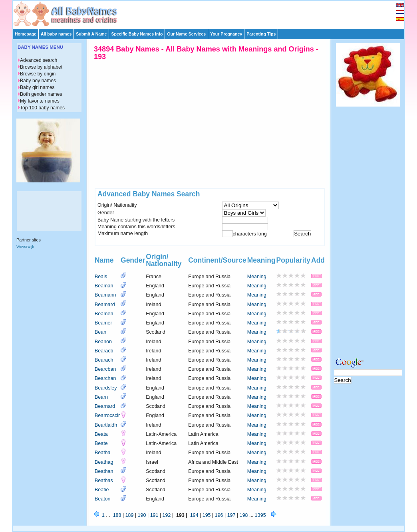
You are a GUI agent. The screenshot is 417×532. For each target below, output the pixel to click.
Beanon (103, 342)
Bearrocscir (107, 415)
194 (194, 515)
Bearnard (105, 406)
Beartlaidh (106, 425)
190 (142, 515)
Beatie (102, 490)
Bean (100, 332)
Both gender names (41, 94)
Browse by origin (38, 74)
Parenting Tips (261, 34)
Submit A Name (91, 34)
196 (219, 515)
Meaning (257, 277)
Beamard (105, 305)
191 (154, 515)
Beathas (104, 481)
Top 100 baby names (42, 108)
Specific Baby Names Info (137, 34)
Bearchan (105, 378)
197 (231, 515)
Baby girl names (37, 87)
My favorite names (40, 101)
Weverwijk (25, 246)
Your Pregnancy (226, 34)
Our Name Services (186, 34)
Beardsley (106, 388)
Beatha (103, 453)
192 (167, 515)
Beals (101, 277)
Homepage (26, 34)
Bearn (101, 397)
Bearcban (105, 369)
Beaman (104, 286)
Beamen (104, 314)
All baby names (56, 34)
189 (130, 515)
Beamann (105, 295)
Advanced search (39, 60)
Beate (101, 443)
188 (117, 515)
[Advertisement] (212, 13)
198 (244, 515)
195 (207, 515)
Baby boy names (38, 81)
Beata (101, 434)
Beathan (104, 471)
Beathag (104, 462)
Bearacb (104, 351)
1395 (260, 515)
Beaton (103, 499)
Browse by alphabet (41, 67)
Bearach (104, 360)
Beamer (103, 323)
